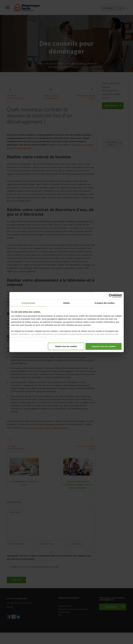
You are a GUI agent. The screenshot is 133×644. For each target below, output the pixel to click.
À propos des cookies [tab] (105, 303)
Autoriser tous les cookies (104, 346)
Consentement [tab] (28, 303)
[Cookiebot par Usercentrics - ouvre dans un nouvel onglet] (111, 296)
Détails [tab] (67, 303)
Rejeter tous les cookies (66, 346)
